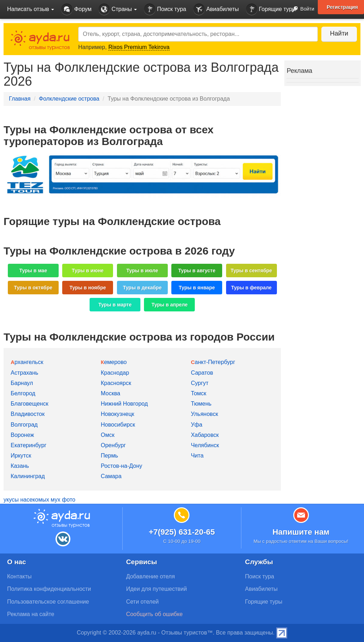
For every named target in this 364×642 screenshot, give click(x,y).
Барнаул (22, 383)
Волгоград (24, 425)
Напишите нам (301, 532)
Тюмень (201, 404)
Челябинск (205, 445)
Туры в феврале (251, 288)
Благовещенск (30, 404)
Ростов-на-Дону (121, 466)
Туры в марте (115, 305)
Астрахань (25, 373)
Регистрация (342, 7)
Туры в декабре (142, 288)
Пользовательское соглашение (48, 602)
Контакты (19, 576)
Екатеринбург (29, 445)
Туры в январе (197, 288)
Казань (20, 466)
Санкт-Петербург (213, 362)
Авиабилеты (216, 9)
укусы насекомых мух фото (39, 500)
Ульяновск (204, 414)
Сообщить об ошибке (154, 614)
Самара (111, 476)
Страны (118, 9)
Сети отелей (143, 602)
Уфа (197, 425)
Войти (301, 9)
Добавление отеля (151, 576)
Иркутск (21, 456)
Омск (107, 435)
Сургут (200, 383)
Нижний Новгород (124, 404)
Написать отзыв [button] (31, 9)
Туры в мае (33, 271)
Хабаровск (205, 435)
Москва (110, 393)
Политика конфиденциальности (49, 589)
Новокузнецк (117, 414)
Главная (20, 99)
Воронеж (22, 435)
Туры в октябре (33, 288)
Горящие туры (271, 9)
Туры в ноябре (88, 288)
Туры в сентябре (251, 271)
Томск (199, 393)
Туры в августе (197, 271)
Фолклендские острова (69, 99)
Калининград (28, 476)
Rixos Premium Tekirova (139, 47)
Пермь (109, 456)
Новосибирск (118, 425)
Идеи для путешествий (157, 589)
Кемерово (114, 362)
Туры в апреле (170, 305)
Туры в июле (142, 271)
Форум (76, 9)
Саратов (202, 373)
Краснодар (115, 373)
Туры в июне (88, 271)
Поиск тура (165, 9)
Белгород (23, 393)
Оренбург (113, 445)
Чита (197, 456)
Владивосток (28, 414)
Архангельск (27, 362)
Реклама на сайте (31, 614)
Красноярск (116, 383)
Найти (339, 33)
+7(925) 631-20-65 (182, 532)
